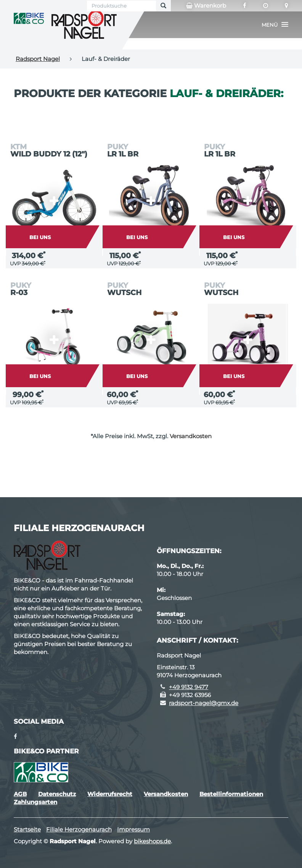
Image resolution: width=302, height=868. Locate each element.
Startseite (27, 829)
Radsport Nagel (38, 59)
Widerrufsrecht (110, 794)
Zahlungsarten (35, 802)
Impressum (133, 829)
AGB (20, 794)
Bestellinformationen (231, 794)
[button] (275, 25)
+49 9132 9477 (189, 687)
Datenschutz (57, 794)
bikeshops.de (152, 841)
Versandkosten (191, 436)
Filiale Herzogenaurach (79, 829)
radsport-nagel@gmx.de (204, 703)
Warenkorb (206, 6)
